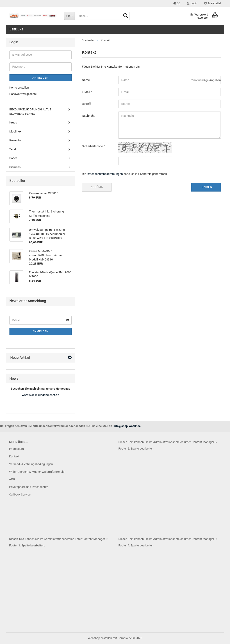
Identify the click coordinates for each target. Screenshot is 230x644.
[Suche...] (69, 16)
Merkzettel (212, 3)
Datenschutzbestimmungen (105, 174)
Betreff (86, 104)
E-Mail (86, 92)
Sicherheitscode (93, 146)
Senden (206, 187)
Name (86, 80)
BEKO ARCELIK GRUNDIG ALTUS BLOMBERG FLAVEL (30, 112)
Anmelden (40, 78)
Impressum (17, 449)
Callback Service (20, 494)
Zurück (97, 187)
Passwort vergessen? (23, 94)
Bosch (14, 158)
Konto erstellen (19, 88)
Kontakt (14, 456)
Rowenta (15, 140)
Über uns (17, 29)
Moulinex (15, 131)
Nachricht (88, 116)
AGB (12, 479)
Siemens (15, 167)
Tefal (13, 149)
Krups (13, 122)
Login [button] (192, 3)
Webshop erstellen (100, 638)
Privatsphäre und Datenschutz (29, 487)
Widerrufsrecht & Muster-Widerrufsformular (37, 472)
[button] (177, 3)
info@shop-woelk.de (127, 426)
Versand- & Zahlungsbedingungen (31, 464)
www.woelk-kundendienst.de (40, 395)
